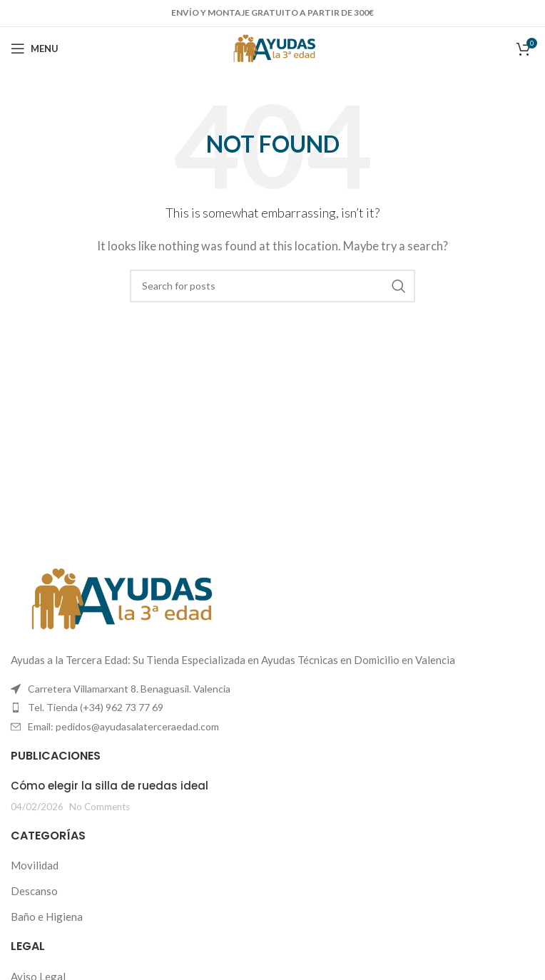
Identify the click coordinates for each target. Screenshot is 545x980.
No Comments (100, 807)
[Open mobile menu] (35, 49)
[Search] (272, 286)
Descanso (34, 891)
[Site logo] (273, 47)
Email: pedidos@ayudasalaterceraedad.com (123, 726)
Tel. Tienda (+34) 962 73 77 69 (96, 707)
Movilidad (35, 865)
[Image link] (118, 598)
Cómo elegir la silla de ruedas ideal (109, 786)
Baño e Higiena (47, 917)
